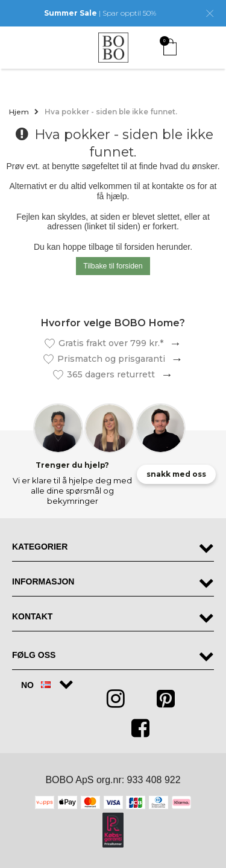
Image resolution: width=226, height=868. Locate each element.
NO (36, 685)
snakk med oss (176, 474)
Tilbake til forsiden (113, 266)
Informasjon (43, 581)
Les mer (172, 343)
